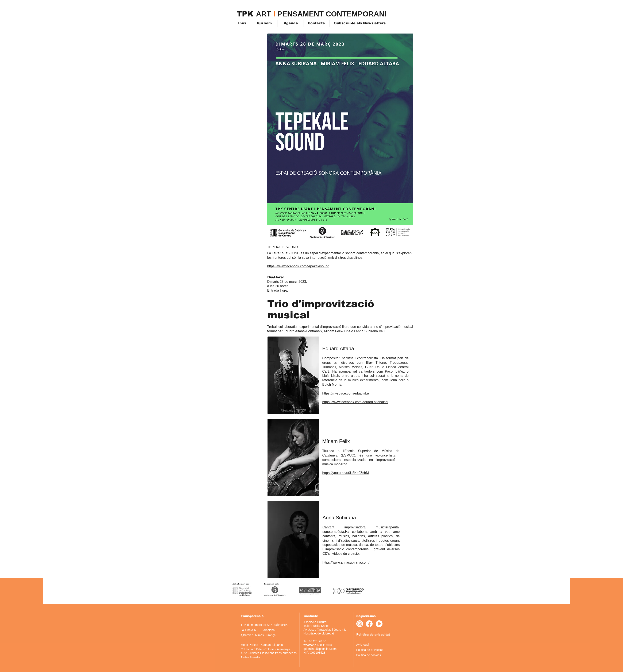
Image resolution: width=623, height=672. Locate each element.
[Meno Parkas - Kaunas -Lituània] (262, 645)
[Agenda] (291, 23)
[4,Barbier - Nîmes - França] (258, 635)
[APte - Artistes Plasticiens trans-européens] (269, 653)
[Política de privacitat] (372, 650)
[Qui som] (264, 23)
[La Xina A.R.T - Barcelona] (258, 630)
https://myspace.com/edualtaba (346, 393)
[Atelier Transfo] (250, 657)
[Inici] (244, 23)
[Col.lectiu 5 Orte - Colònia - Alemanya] (265, 649)
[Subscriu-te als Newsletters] (360, 23)
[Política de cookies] (375, 655)
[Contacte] (316, 23)
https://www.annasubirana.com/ (346, 562)
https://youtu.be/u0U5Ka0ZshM (346, 473)
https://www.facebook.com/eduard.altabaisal (355, 402)
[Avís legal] (371, 645)
